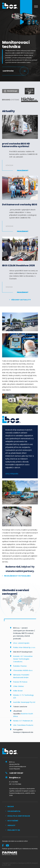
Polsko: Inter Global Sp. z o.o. (24, 647)
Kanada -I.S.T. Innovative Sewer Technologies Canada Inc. (23, 659)
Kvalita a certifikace (19, 816)
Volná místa (14, 811)
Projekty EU (14, 830)
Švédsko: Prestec (20, 666)
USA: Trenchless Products (23, 725)
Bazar (11, 807)
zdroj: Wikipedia (12, 474)
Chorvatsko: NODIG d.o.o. (23, 670)
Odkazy (11, 825)
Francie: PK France (20, 682)
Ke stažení (13, 821)
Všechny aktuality (21, 300)
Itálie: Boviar (18, 691)
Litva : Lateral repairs (21, 643)
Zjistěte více (8, 71)
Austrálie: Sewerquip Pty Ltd (24, 702)
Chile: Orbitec (19, 686)
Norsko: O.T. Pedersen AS (23, 721)
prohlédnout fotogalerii (17, 576)
